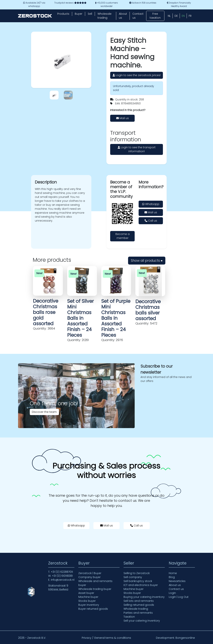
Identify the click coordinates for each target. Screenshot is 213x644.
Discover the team (44, 412)
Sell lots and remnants (139, 601)
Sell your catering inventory (142, 621)
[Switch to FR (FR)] (190, 16)
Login (172, 593)
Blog (172, 577)
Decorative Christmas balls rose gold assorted (46, 312)
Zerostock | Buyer (90, 573)
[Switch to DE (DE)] (176, 16)
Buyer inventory (89, 605)
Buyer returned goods (93, 609)
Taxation (129, 617)
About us (123, 16)
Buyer (79, 14)
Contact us (138, 16)
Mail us (123, 118)
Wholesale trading (105, 16)
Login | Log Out (179, 597)
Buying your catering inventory (144, 597)
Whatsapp (151, 204)
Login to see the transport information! (137, 149)
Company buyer (89, 577)
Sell (90, 14)
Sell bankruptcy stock (138, 581)
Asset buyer (86, 593)
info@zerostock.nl (63, 580)
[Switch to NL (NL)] (169, 16)
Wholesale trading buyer (95, 589)
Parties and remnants (138, 613)
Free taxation (155, 16)
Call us (151, 221)
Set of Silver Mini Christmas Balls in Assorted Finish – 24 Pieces (81, 318)
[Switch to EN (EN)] (183, 16)
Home (173, 573)
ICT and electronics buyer (141, 585)
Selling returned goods (139, 605)
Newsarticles (177, 581)
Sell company (133, 577)
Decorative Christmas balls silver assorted (148, 310)
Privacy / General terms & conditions (106, 638)
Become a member (123, 236)
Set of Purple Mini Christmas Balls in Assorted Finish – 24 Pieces (116, 318)
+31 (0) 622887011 (62, 572)
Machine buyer (88, 597)
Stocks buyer (87, 601)
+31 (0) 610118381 (62, 576)
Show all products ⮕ (147, 261)
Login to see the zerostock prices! (137, 75)
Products (63, 14)
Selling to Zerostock (137, 573)
